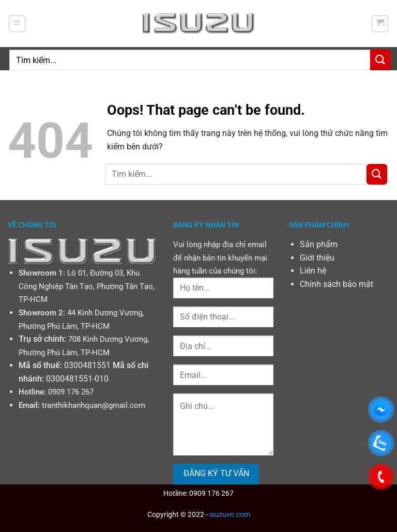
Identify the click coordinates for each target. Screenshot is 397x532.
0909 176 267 (71, 392)
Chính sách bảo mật (337, 284)
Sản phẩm (319, 244)
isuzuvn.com (230, 515)
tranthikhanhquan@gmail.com (94, 405)
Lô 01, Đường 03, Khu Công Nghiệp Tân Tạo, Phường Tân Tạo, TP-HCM (87, 286)
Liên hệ (313, 271)
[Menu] (17, 24)
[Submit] (380, 60)
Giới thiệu (317, 258)
